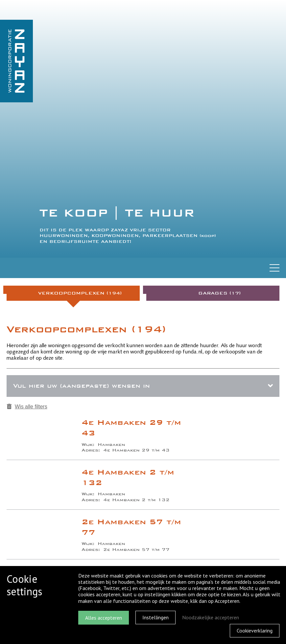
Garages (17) (219, 293)
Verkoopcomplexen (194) (80, 293)
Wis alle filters (27, 407)
